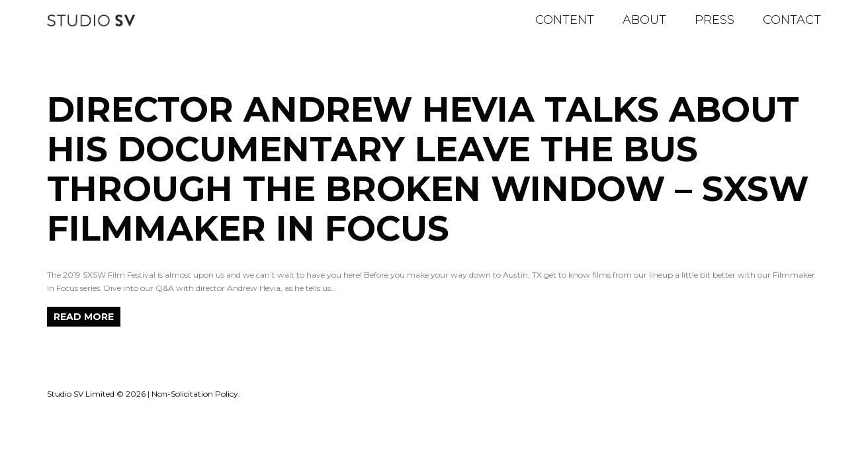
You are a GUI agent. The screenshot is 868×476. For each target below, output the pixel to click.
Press (715, 20)
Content (565, 20)
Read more (84, 317)
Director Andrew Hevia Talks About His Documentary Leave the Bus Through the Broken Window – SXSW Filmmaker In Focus (428, 169)
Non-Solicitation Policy (195, 394)
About (644, 20)
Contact (792, 20)
